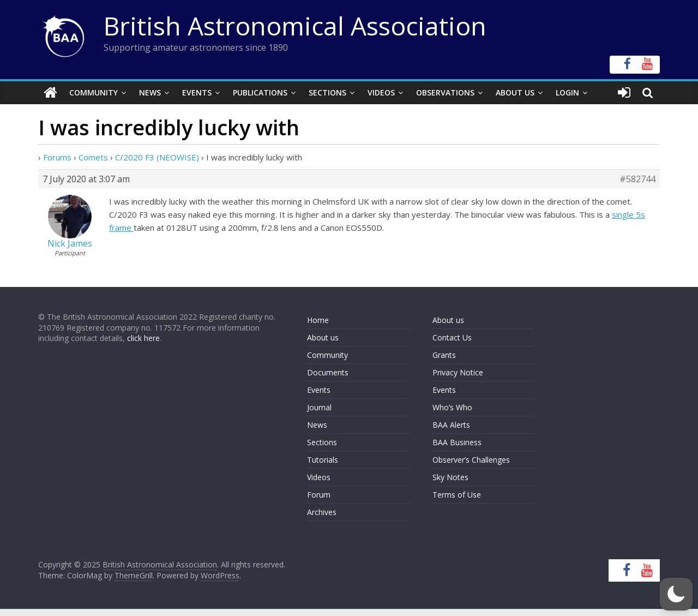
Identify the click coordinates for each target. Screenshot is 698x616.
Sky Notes (450, 477)
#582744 (637, 179)
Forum (319, 495)
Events (197, 92)
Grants (444, 355)
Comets (93, 157)
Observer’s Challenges (471, 460)
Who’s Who (452, 407)
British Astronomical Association (295, 26)
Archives (322, 512)
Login (567, 92)
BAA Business (457, 442)
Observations (445, 92)
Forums (57, 157)
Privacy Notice (458, 372)
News (150, 92)
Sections (327, 92)
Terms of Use (457, 495)
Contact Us (452, 337)
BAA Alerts (451, 425)
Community (94, 92)
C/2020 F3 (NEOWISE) (157, 157)
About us (323, 337)
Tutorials (323, 460)
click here (143, 338)
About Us (515, 92)
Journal (319, 407)
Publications (260, 92)
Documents (328, 372)
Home (318, 320)
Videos (381, 92)
